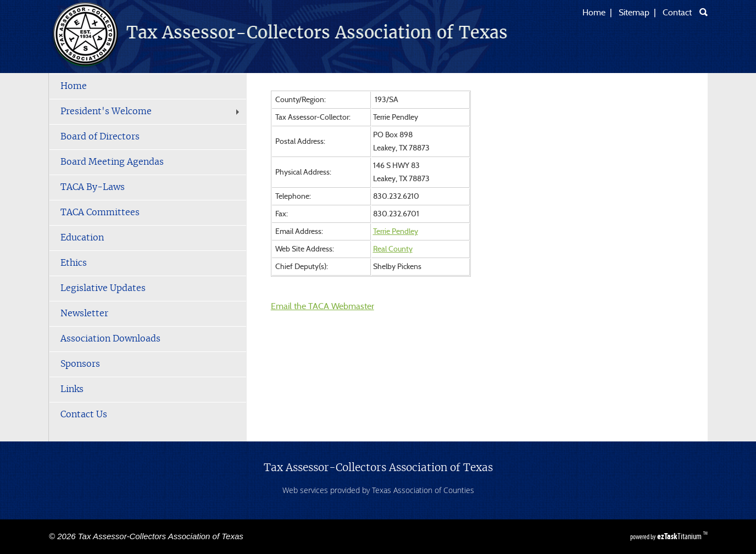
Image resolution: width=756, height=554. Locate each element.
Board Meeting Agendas (112, 162)
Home (594, 13)
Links (72, 389)
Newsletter (84, 314)
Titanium (680, 536)
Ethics (74, 263)
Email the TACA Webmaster (323, 306)
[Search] (704, 12)
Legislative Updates (103, 288)
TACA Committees (100, 212)
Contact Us (84, 415)
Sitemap (634, 13)
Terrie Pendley (396, 232)
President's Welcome (151, 111)
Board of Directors (100, 137)
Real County (393, 249)
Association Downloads (110, 339)
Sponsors (80, 364)
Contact (677, 13)
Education (82, 238)
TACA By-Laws (93, 187)
